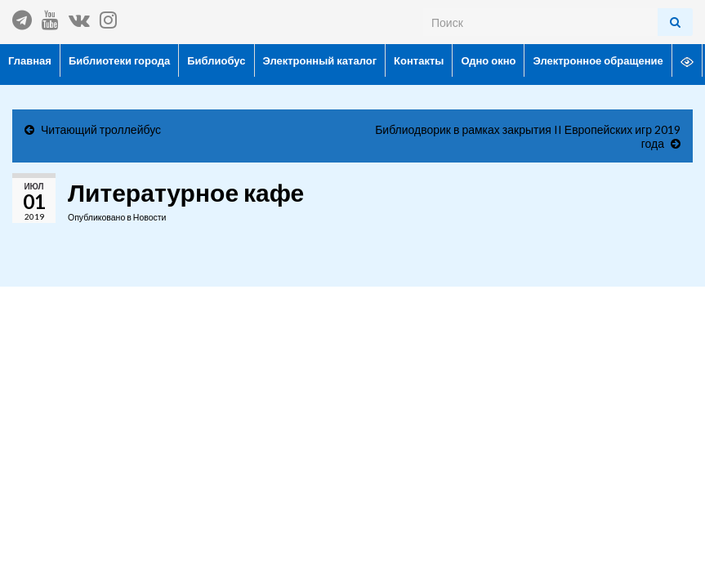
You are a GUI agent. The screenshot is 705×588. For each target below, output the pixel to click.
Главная (30, 60)
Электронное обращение (598, 60)
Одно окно (488, 60)
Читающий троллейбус (101, 129)
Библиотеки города (119, 60)
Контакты (419, 60)
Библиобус (216, 60)
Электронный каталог (320, 60)
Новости (150, 217)
